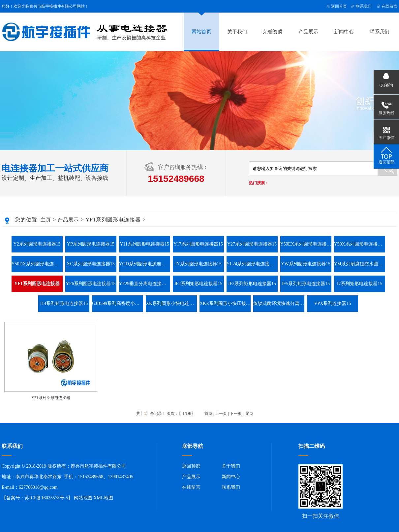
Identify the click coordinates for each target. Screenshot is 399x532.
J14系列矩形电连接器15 (64, 303)
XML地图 (103, 498)
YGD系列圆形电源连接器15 (145, 264)
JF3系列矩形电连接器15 (252, 284)
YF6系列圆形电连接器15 (91, 284)
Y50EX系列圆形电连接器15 (306, 244)
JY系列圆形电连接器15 (198, 264)
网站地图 (83, 498)
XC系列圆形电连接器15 (91, 264)
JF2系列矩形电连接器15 (198, 284)
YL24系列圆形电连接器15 (252, 264)
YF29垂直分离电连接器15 (145, 284)
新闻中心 (344, 32)
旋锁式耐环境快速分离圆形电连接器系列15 (279, 303)
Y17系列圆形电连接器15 (198, 244)
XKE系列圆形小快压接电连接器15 (225, 303)
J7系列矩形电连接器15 (359, 284)
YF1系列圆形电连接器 (51, 398)
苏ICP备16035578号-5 (46, 498)
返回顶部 (191, 466)
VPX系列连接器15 (332, 303)
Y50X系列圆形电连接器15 (360, 244)
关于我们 (237, 32)
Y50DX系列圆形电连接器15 (37, 264)
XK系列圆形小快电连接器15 (171, 303)
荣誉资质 (273, 32)
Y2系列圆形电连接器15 (37, 244)
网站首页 (201, 32)
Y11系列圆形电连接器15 (144, 244)
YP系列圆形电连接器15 (91, 244)
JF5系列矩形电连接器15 (306, 284)
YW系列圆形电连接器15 (306, 264)
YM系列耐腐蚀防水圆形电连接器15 (360, 264)
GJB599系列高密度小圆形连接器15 (118, 303)
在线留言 (389, 6)
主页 (46, 220)
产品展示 (308, 32)
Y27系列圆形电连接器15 (252, 244)
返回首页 (339, 6)
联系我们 (364, 6)
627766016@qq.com (38, 487)
